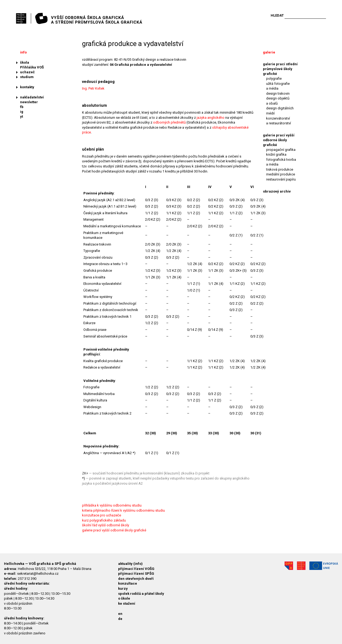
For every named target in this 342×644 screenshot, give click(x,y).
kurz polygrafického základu (104, 520)
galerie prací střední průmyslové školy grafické (280, 69)
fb (22, 107)
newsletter (29, 102)
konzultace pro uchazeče (102, 515)
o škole (124, 598)
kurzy (123, 589)
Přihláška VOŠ (32, 67)
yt (22, 116)
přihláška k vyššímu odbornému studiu (112, 505)
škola (25, 62)
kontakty (27, 87)
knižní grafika (276, 154)
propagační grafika (281, 150)
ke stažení (127, 603)
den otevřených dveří (136, 579)
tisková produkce (280, 169)
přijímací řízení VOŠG (136, 569)
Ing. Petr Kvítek (93, 88)
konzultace (128, 583)
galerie (269, 52)
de (120, 619)
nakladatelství (32, 97)
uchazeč (27, 72)
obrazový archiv (277, 191)
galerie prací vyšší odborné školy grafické (114, 530)
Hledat (277, 15)
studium (27, 77)
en (120, 614)
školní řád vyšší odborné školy (106, 525)
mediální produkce (281, 174)
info (23, 52)
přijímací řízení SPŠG (136, 574)
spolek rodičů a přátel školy (141, 594)
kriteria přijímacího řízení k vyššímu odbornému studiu (123, 510)
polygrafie (274, 78)
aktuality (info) (130, 564)
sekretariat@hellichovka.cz (38, 574)
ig (22, 112)
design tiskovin (278, 93)
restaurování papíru (281, 179)
